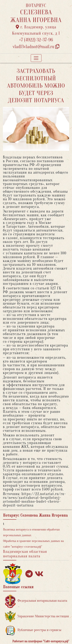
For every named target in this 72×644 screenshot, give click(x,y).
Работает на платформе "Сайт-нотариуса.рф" (41, 641)
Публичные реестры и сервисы (33, 630)
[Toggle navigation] (36, 58)
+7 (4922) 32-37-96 (36, 40)
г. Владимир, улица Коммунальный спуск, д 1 (36, 30)
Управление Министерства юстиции (37, 616)
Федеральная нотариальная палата (36, 601)
